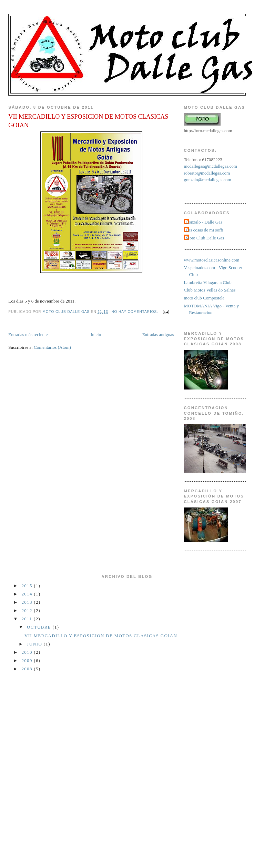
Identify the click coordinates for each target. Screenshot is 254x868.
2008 (28, 669)
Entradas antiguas (158, 334)
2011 (28, 619)
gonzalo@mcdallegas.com (207, 180)
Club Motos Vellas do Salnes (210, 290)
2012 (28, 610)
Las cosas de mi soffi (204, 230)
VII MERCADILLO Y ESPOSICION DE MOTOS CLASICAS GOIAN (88, 121)
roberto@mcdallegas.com (207, 173)
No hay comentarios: (135, 312)
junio (35, 644)
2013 (28, 602)
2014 (28, 594)
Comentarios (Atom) (52, 347)
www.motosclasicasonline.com (211, 260)
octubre (40, 627)
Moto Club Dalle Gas (205, 238)
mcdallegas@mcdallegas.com (210, 166)
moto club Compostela (204, 298)
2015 (28, 586)
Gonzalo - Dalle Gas (204, 222)
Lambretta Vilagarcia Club (207, 282)
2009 (28, 660)
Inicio (96, 334)
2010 (28, 652)
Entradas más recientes (29, 334)
